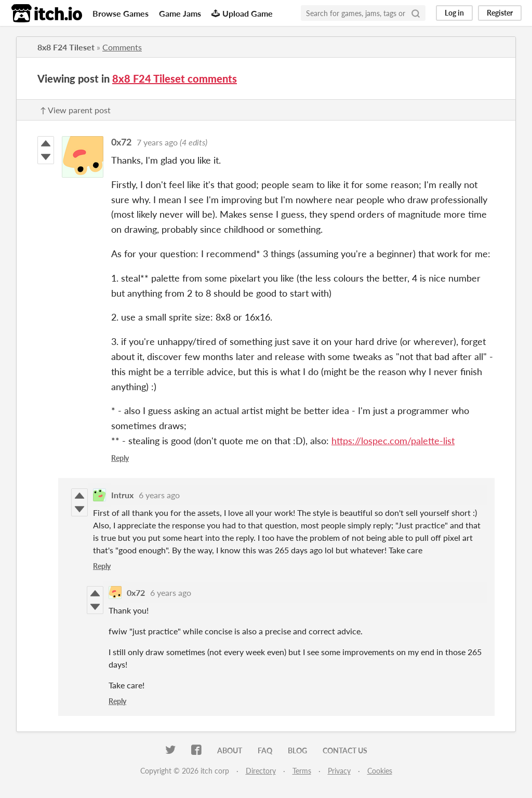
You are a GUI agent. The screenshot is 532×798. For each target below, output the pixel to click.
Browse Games (121, 13)
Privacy (339, 771)
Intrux (122, 495)
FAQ (265, 750)
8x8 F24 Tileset (66, 47)
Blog (297, 750)
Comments (122, 47)
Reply (120, 458)
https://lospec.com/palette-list (393, 441)
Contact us (345, 750)
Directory (261, 771)
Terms (302, 771)
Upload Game (242, 13)
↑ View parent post (75, 110)
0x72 (121, 142)
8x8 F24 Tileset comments (175, 78)
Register (500, 13)
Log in (454, 13)
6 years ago (159, 495)
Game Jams (180, 13)
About (230, 750)
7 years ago (157, 142)
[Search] (416, 13)
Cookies (380, 771)
